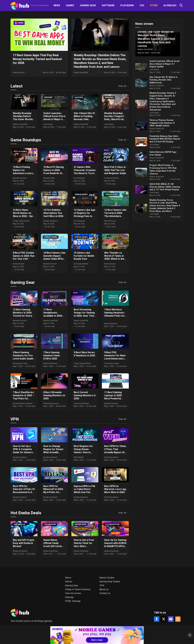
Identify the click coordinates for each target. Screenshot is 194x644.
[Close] (190, 635)
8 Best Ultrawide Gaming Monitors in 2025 (54, 395)
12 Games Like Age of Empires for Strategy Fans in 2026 (85, 214)
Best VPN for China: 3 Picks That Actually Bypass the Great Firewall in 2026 (115, 452)
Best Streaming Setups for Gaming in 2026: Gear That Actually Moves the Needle (85, 316)
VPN (15, 419)
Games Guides (107, 578)
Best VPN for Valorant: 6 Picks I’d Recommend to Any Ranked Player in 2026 (24, 492)
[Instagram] (178, 619)
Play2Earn (127, 5)
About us (104, 589)
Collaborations (112, 524)
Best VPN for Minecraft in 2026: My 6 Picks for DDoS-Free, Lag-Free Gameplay (53, 492)
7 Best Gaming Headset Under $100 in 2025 (52, 356)
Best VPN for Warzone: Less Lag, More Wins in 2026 (115, 489)
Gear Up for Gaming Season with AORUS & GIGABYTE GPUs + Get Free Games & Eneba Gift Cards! (115, 546)
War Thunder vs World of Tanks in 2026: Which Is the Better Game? (114, 257)
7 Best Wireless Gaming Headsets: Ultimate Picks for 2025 (114, 314)
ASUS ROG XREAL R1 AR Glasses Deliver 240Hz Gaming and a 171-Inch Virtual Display (165, 187)
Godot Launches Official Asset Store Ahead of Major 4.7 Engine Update (54, 118)
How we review (73, 593)
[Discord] (171, 619)
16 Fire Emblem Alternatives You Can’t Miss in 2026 (53, 213)
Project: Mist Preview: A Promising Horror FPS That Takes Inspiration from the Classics (163, 169)
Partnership (20, 524)
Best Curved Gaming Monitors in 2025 (85, 395)
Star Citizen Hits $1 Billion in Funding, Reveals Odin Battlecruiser (85, 118)
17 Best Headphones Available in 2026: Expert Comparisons (53, 316)
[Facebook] (157, 619)
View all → (124, 86)
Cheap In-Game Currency (78, 589)
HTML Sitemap (73, 601)
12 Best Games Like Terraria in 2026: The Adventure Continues (115, 214)
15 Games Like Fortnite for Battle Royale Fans (84, 256)
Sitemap (69, 597)
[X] (164, 619)
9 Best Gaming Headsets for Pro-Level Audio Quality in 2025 (24, 357)
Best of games (20, 151)
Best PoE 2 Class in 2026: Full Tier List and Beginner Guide (115, 170)
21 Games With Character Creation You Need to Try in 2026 (85, 172)
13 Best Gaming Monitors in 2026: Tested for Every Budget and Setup (23, 314)
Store (154, 5)
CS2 (142, 5)
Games (70, 5)
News (57, 5)
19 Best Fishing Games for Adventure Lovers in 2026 (23, 172)
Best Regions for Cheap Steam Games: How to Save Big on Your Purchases (83, 452)
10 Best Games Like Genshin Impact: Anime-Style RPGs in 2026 (54, 257)
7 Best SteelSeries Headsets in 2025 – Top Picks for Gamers (24, 397)
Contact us (105, 593)
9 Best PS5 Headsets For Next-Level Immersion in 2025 (115, 357)
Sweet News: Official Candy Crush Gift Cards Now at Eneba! (53, 545)
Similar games (51, 194)
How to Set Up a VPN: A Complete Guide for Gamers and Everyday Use (23, 451)
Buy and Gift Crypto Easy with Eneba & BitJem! (24, 543)
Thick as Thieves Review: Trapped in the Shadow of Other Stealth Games (162, 123)
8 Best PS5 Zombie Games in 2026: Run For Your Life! (24, 256)
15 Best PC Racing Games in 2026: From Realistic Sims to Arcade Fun (54, 172)
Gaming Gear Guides (110, 581)
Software (108, 5)
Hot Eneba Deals (26, 513)
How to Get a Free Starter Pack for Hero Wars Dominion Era (84, 545)
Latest (16, 86)
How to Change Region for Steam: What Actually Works (54, 451)
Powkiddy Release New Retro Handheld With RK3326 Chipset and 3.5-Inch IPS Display (165, 139)
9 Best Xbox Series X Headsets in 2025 (84, 354)
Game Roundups (26, 140)
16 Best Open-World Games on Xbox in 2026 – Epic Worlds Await (23, 214)
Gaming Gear (88, 5)
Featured (18, 97)
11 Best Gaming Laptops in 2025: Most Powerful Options (113, 397)
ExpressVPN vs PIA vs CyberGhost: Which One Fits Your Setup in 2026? (85, 491)
